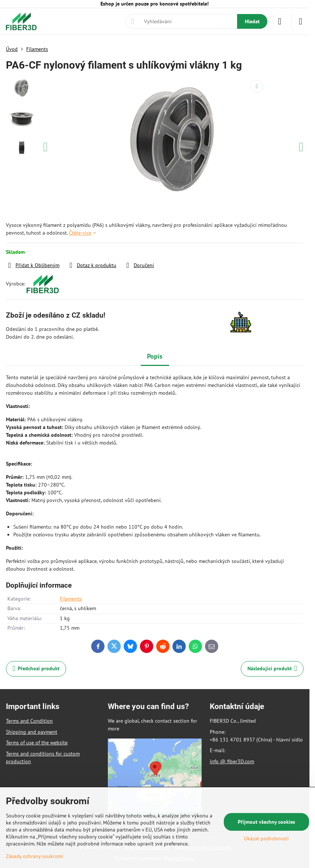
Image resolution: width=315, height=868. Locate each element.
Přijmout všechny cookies (266, 822)
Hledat (252, 21)
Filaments (71, 599)
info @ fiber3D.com (232, 761)
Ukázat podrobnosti (266, 838)
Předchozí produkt (36, 669)
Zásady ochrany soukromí (35, 856)
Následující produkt (272, 669)
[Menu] (301, 21)
